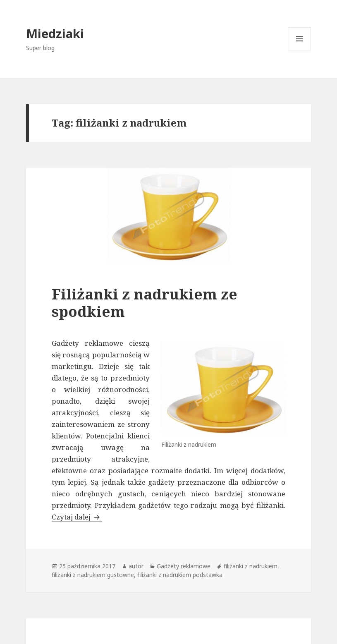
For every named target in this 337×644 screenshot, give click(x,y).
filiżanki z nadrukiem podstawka (180, 575)
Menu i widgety (300, 50)
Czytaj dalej (77, 517)
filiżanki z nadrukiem (251, 566)
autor (136, 566)
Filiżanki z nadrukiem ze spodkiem (145, 303)
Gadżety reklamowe (184, 566)
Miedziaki (55, 33)
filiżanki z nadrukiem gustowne (93, 575)
